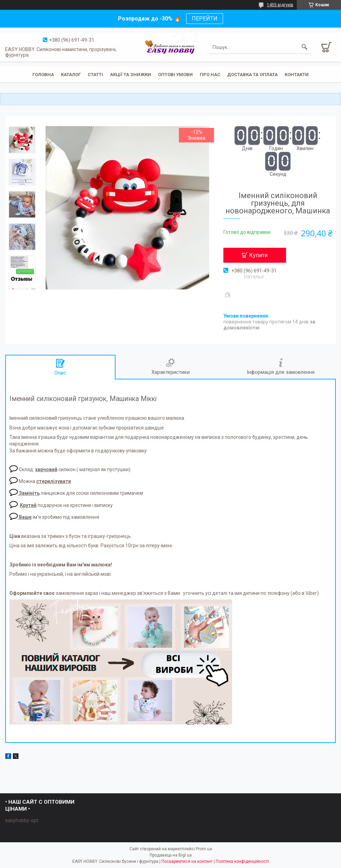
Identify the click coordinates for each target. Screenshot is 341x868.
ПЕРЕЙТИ (205, 19)
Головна (43, 75)
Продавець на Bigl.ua (171, 855)
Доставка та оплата (252, 75)
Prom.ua (204, 849)
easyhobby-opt (22, 820)
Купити (258, 255)
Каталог (71, 75)
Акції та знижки (130, 75)
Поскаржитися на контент (187, 861)
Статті (95, 75)
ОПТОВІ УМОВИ (175, 75)
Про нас (210, 75)
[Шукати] (304, 47)
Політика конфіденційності (242, 861)
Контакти (297, 75)
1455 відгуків (280, 5)
